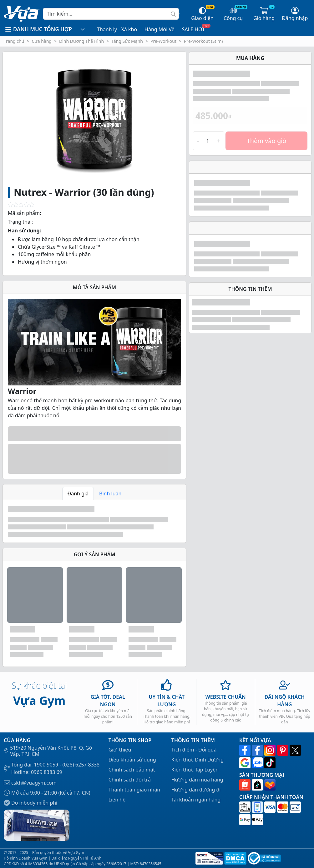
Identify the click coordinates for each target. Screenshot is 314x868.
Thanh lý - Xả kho (117, 29)
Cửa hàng (42, 41)
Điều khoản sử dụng (132, 760)
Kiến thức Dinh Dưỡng (198, 760)
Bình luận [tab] (110, 494)
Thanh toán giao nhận (134, 790)
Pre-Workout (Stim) (203, 41)
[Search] (111, 14)
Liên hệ (117, 800)
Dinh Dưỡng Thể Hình (81, 41)
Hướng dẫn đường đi (196, 790)
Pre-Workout (163, 41)
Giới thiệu (120, 750)
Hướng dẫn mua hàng (197, 780)
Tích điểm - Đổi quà (194, 750)
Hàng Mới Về (160, 29)
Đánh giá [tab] (78, 494)
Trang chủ (14, 41)
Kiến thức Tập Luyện (195, 770)
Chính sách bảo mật (132, 770)
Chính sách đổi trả (130, 780)
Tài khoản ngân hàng (196, 800)
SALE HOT (193, 29)
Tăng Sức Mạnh (127, 41)
